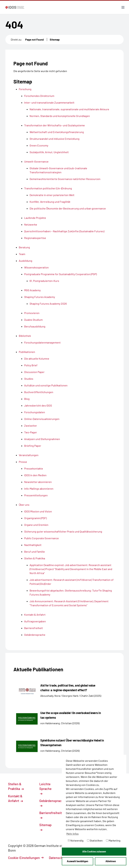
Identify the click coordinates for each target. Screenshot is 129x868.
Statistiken (95, 840)
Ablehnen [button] (111, 861)
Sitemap (55, 39)
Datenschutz (60, 858)
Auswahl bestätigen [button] (78, 861)
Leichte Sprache (45, 788)
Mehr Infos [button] (72, 834)
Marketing (113, 840)
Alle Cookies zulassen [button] (94, 851)
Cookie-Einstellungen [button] (26, 858)
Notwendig (76, 840)
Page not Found (34, 39)
